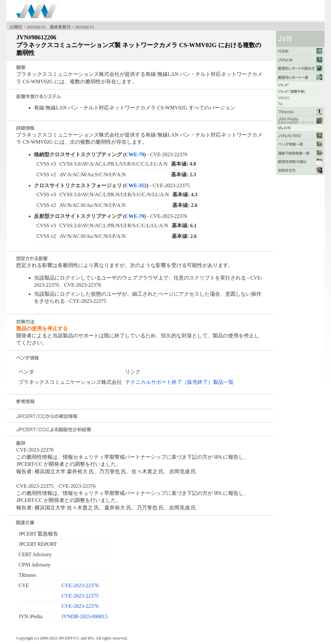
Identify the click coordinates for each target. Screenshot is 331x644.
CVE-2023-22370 (80, 585)
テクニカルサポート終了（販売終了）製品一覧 (179, 382)
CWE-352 (136, 185)
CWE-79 (134, 154)
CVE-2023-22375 (80, 596)
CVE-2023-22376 (80, 606)
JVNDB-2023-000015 (84, 616)
